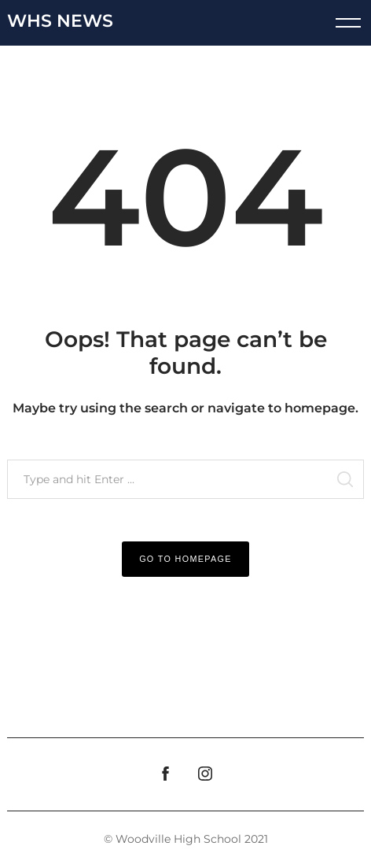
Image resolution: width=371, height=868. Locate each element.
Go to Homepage (185, 559)
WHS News (60, 21)
